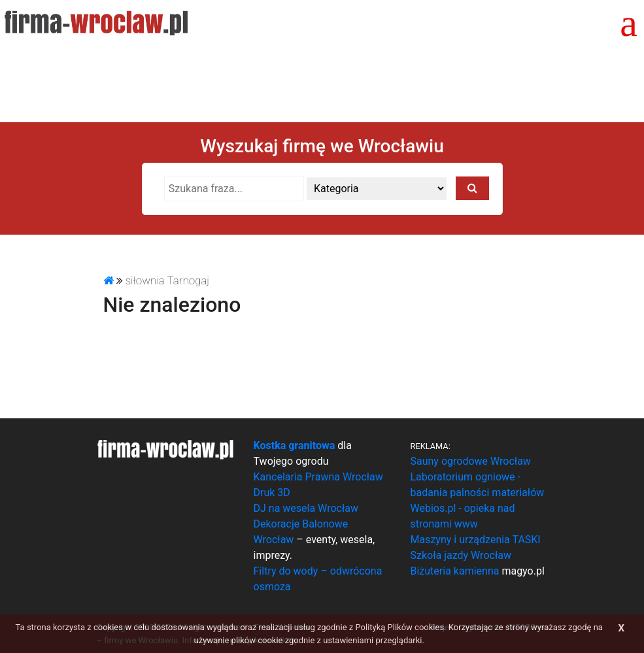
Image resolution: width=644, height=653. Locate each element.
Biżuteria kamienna (455, 571)
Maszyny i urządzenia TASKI (476, 540)
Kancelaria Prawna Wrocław (318, 477)
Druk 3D (272, 493)
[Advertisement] (322, 82)
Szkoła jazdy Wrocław (461, 555)
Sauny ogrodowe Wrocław (471, 461)
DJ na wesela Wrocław (306, 508)
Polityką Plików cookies (399, 627)
